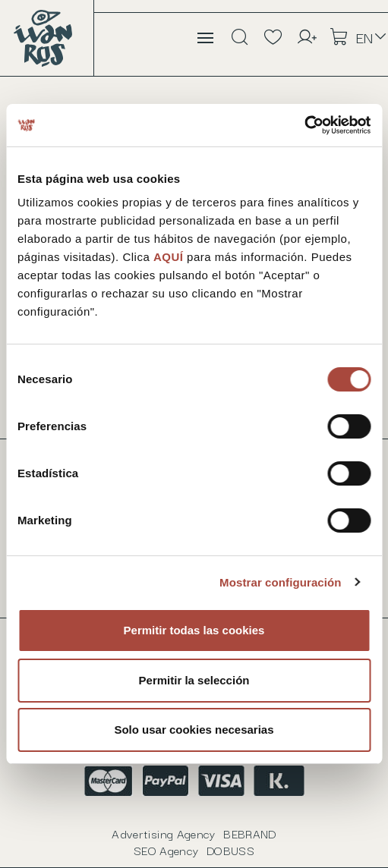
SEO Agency (194, 850)
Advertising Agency (194, 833)
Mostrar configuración (280, 582)
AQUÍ (170, 257)
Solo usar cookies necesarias (194, 730)
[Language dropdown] (372, 37)
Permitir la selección (194, 680)
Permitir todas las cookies (194, 630)
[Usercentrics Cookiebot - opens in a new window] (304, 125)
